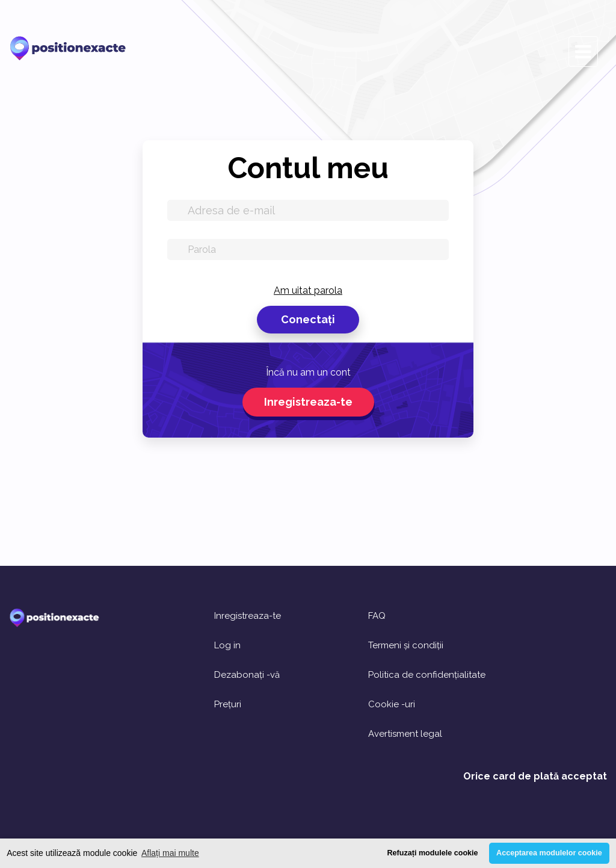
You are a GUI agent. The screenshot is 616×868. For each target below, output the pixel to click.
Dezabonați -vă (247, 675)
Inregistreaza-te (308, 402)
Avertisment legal (405, 734)
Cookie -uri (392, 705)
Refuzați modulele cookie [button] (432, 853)
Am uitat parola (308, 290)
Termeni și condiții (406, 646)
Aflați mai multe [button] (170, 853)
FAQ (377, 616)
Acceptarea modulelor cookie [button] (549, 853)
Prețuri (228, 705)
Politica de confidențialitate (427, 675)
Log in (227, 646)
